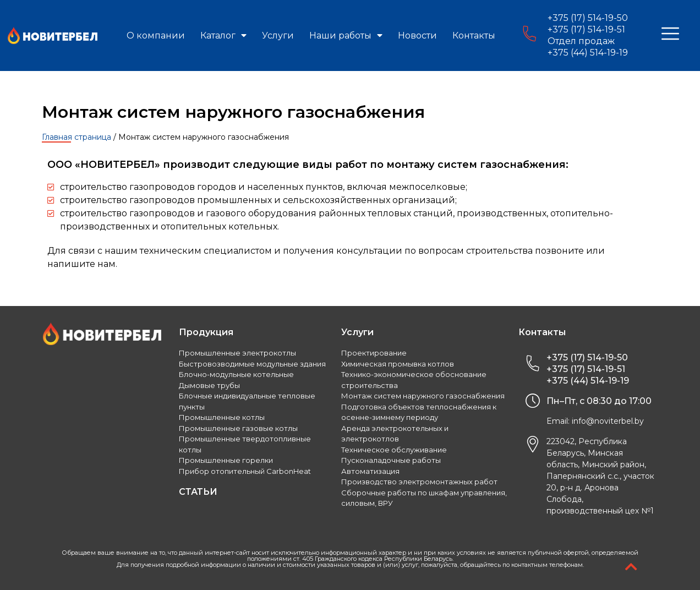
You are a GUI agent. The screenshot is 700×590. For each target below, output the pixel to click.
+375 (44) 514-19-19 (588, 53)
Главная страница (76, 137)
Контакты (474, 35)
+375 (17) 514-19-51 (586, 29)
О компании (156, 35)
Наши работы (346, 35)
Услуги (278, 35)
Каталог (223, 35)
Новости (417, 35)
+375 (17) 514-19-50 (588, 18)
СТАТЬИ (198, 492)
